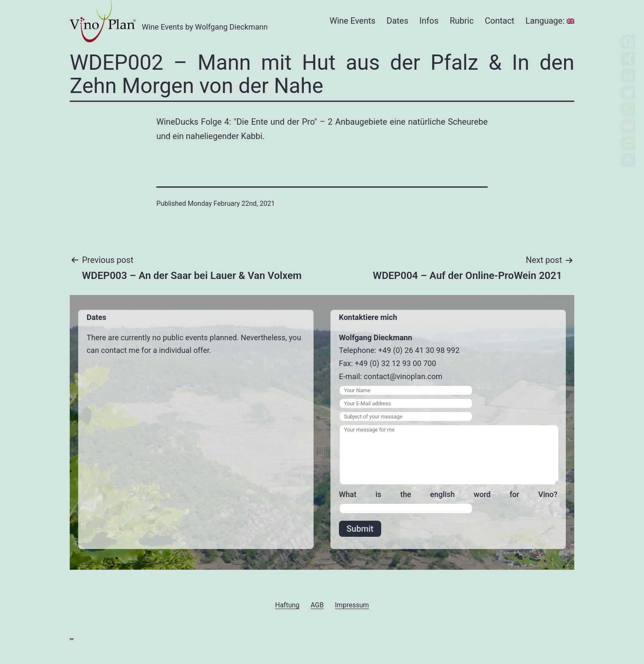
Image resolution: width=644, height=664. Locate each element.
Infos (429, 21)
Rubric (462, 21)
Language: (550, 21)
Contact (499, 21)
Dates (397, 21)
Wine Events (352, 21)
